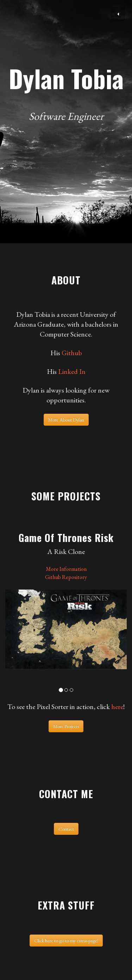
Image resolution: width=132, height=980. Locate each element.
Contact (66, 829)
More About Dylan (66, 420)
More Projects (66, 726)
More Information (66, 569)
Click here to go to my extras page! (66, 941)
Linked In (72, 371)
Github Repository (66, 577)
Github (72, 353)
